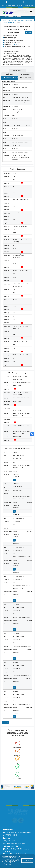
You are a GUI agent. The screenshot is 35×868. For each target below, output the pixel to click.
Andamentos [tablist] (17, 71)
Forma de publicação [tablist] (11, 78)
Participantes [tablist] (26, 74)
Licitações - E (16, 45)
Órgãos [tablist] (9, 74)
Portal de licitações (27, 20)
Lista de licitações (9, 23)
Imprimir (28, 32)
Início (4, 20)
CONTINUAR (27, 860)
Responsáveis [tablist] (26, 78)
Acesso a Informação (14, 20)
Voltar (5, 722)
